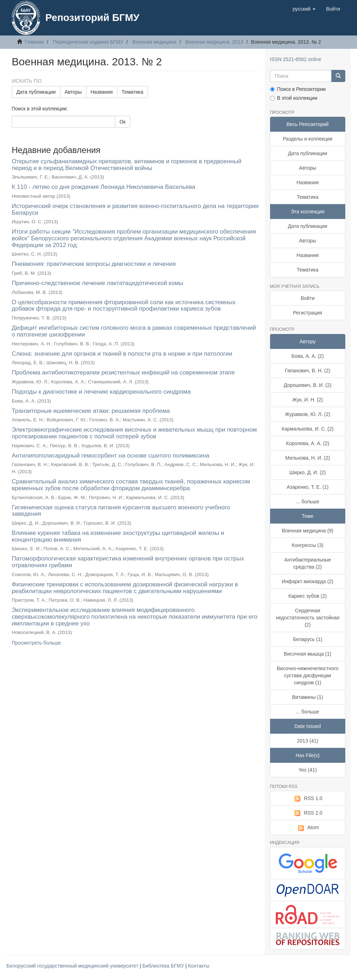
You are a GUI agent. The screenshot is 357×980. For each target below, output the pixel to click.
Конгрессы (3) (307, 545)
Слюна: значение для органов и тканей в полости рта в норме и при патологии (122, 354)
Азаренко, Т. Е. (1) (308, 487)
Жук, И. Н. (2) (307, 400)
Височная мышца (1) (308, 654)
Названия (101, 92)
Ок (123, 122)
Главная (34, 42)
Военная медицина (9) (307, 531)
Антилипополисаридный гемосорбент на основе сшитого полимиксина (111, 456)
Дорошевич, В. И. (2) (308, 385)
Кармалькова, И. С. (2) (308, 429)
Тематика (133, 92)
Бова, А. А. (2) (307, 356)
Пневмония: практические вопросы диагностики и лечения (94, 264)
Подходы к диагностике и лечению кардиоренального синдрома (101, 392)
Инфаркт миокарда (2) (307, 581)
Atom (308, 828)
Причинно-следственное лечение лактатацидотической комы (97, 283)
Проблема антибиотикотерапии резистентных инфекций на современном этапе (123, 373)
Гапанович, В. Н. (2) (308, 371)
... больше (308, 502)
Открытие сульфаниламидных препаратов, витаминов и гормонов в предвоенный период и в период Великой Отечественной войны (127, 165)
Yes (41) (308, 770)
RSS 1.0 (307, 799)
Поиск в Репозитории (298, 89)
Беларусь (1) (308, 639)
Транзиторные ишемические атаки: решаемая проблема (91, 411)
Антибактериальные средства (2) (308, 563)
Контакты (199, 966)
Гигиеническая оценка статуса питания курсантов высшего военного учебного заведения (121, 511)
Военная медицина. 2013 (214, 42)
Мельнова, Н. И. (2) (308, 458)
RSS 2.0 (307, 813)
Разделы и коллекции (308, 139)
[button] (304, 9)
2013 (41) (308, 741)
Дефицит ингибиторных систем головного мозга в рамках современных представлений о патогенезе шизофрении (134, 331)
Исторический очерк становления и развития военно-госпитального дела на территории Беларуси (135, 209)
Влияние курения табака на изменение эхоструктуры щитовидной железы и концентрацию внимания (118, 536)
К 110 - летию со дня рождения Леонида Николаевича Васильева (103, 187)
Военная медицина (154, 42)
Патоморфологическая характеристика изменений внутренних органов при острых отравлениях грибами (128, 562)
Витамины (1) (307, 697)
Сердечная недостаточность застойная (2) (307, 618)
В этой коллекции (294, 98)
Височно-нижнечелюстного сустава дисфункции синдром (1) (308, 675)
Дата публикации (36, 92)
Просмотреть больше (36, 643)
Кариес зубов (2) (308, 596)
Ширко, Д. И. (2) (308, 472)
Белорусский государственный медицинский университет (73, 966)
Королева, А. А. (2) (307, 443)
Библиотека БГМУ (164, 966)
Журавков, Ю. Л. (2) (308, 414)
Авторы (73, 92)
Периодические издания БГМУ (88, 42)
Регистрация (308, 313)
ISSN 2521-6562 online (296, 59)
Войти (307, 298)
